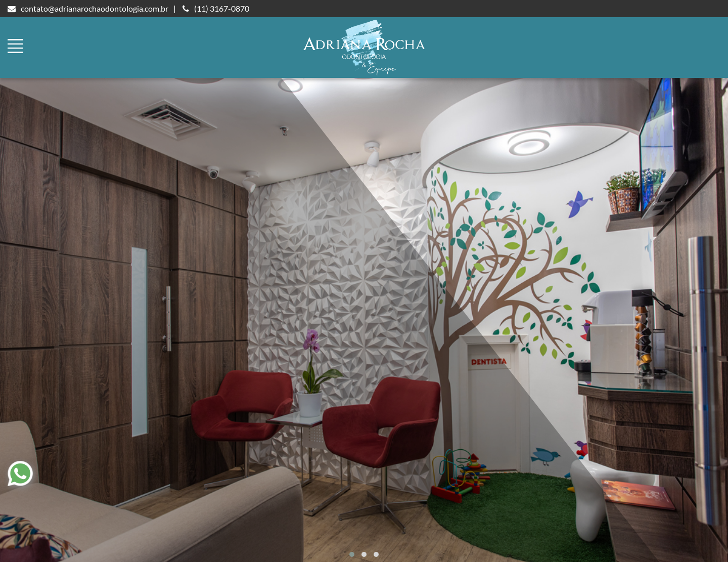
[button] (352, 554)
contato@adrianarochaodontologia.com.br (88, 8)
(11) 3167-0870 (216, 8)
